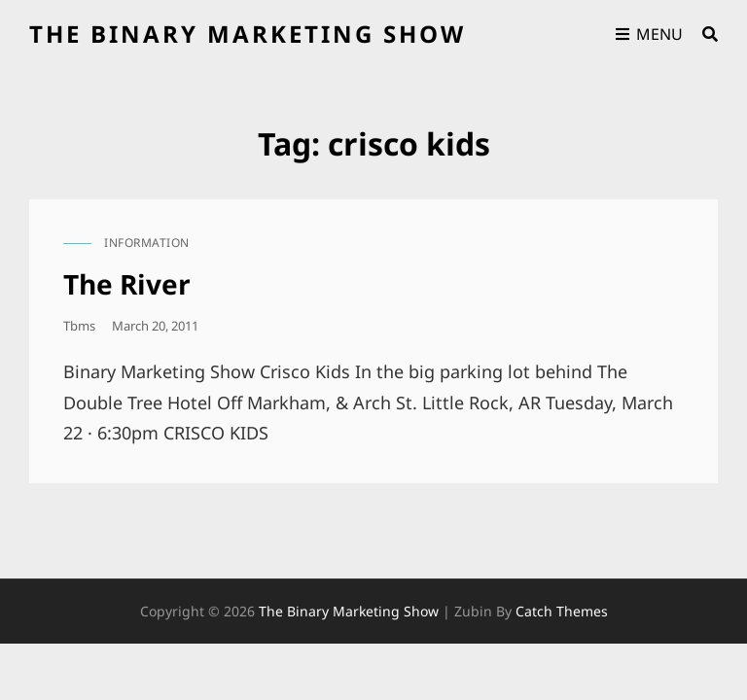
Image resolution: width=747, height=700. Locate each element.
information (147, 243)
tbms (79, 326)
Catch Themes (562, 611)
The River (127, 284)
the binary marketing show (248, 34)
